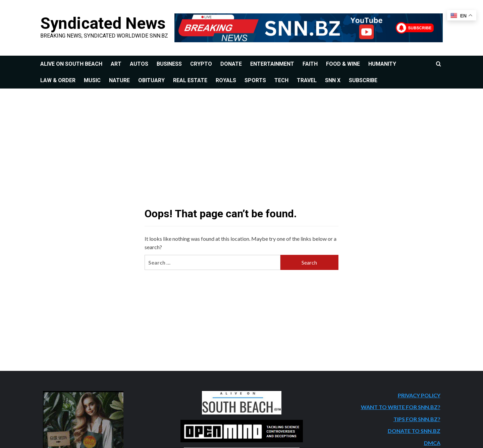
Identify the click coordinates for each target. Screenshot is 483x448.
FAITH (310, 64)
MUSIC (92, 80)
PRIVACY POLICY (419, 395)
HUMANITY (382, 64)
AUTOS (139, 64)
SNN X (333, 80)
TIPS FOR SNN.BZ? (417, 419)
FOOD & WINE (343, 64)
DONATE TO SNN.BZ (414, 431)
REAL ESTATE (190, 80)
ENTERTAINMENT (272, 64)
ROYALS (226, 80)
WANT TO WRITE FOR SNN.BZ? (401, 407)
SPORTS (255, 80)
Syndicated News (103, 23)
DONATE (231, 64)
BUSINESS (169, 64)
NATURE (119, 80)
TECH (281, 80)
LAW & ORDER (58, 80)
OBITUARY (151, 80)
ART (116, 64)
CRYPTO (201, 64)
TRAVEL (307, 80)
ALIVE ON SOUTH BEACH (71, 64)
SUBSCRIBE (363, 80)
